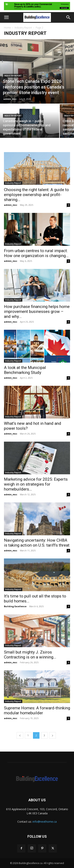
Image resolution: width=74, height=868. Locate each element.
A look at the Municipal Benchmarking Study (25, 370)
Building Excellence (15, 606)
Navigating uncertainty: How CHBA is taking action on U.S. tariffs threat (37, 543)
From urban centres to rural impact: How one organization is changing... (36, 253)
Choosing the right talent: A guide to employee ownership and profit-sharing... (36, 195)
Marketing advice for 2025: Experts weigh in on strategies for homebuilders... (36, 484)
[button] (6, 17)
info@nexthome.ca (45, 822)
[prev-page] (20, 735)
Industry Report (23, 28)
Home (7, 28)
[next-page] (52, 735)
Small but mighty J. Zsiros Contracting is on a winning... (30, 655)
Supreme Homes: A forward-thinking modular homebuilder (37, 710)
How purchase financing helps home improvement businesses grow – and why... (37, 312)
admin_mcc (10, 99)
